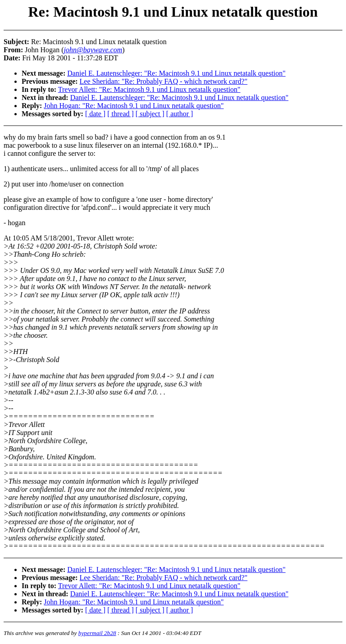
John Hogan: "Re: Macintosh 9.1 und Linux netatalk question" (134, 106)
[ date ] (95, 114)
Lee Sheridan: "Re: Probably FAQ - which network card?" (164, 81)
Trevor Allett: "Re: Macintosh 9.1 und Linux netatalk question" (149, 89)
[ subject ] (150, 114)
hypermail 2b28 (97, 633)
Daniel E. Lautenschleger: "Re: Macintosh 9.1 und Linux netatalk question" (176, 73)
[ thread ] (121, 114)
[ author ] (180, 114)
